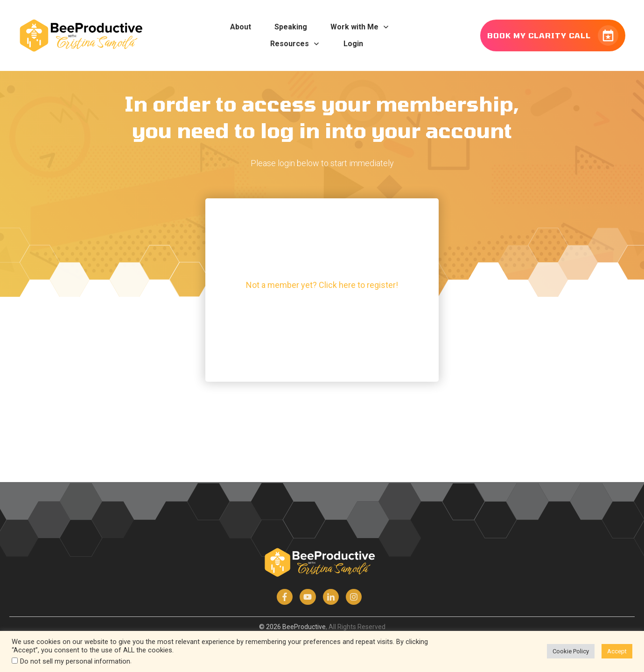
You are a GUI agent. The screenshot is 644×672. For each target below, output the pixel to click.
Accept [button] (617, 651)
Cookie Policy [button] (571, 651)
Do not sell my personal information (75, 661)
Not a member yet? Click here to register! (322, 285)
